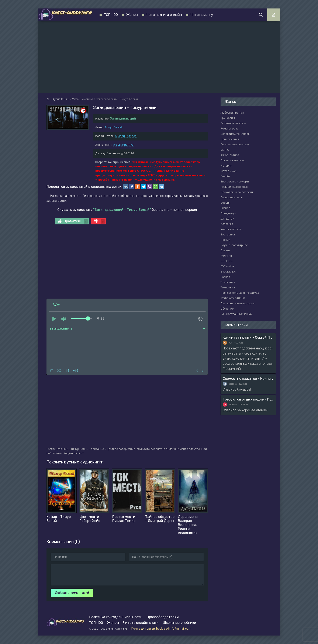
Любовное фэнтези (233, 123)
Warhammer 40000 (233, 298)
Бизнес (225, 208)
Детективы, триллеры (235, 134)
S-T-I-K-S (227, 261)
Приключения (230, 139)
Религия (226, 256)
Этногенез (228, 282)
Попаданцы (228, 213)
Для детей (227, 219)
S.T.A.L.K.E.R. (228, 272)
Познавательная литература (240, 293)
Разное (225, 277)
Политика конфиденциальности (116, 617)
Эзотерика (228, 234)
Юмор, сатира (230, 155)
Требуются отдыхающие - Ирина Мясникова (248, 399)
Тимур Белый (114, 127)
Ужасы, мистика (123, 145)
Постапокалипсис (233, 160)
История (226, 166)
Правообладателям (163, 617)
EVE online (227, 266)
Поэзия (225, 240)
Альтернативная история (238, 303)
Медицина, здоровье (234, 187)
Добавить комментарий (72, 593)
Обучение (227, 309)
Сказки (225, 250)
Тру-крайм (228, 118)
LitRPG (225, 150)
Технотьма (228, 287)
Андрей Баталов (126, 136)
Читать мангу (202, 15)
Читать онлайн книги (141, 623)
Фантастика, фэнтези (235, 144)
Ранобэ (225, 176)
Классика (227, 224)
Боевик (225, 203)
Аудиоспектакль (231, 197)
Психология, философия (237, 192)
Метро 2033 (229, 171)
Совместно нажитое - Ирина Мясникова (248, 379)
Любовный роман (232, 113)
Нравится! (73, 221)
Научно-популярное (234, 245)
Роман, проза (229, 129)
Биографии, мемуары (235, 182)
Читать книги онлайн (164, 15)
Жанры (132, 15)
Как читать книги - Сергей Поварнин (248, 337)
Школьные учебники (179, 623)
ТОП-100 (111, 15)
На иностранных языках (236, 314)
